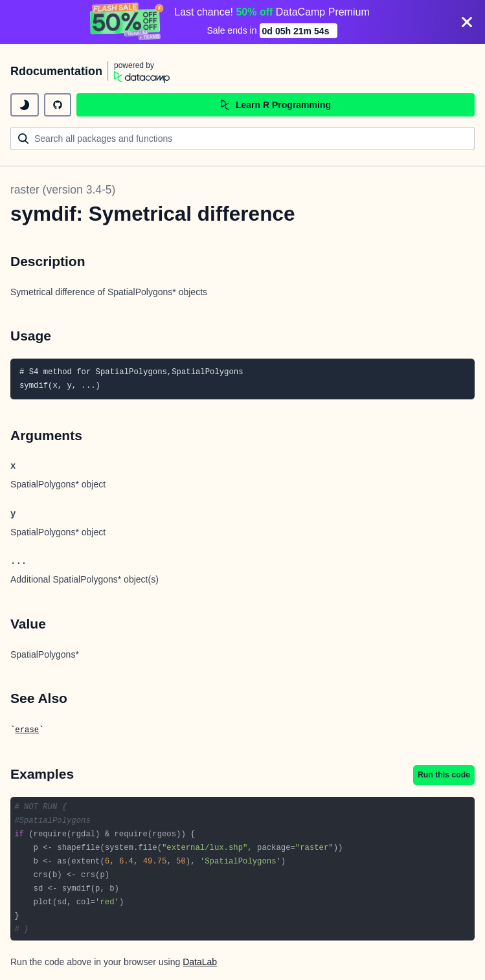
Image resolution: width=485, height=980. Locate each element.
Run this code (444, 775)
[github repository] (58, 105)
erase (27, 730)
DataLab (200, 962)
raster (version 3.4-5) (63, 190)
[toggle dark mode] (25, 105)
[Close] (467, 22)
